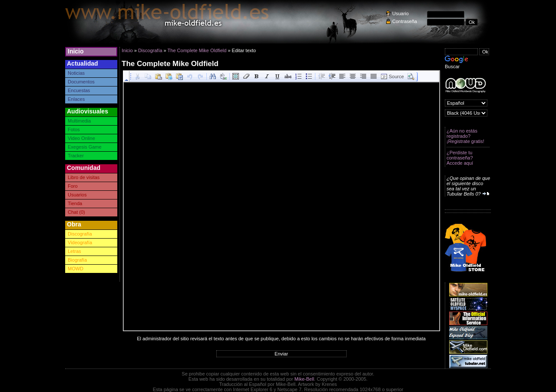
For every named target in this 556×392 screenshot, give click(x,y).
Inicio (76, 51)
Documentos (81, 82)
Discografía (80, 234)
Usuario (400, 13)
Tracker (76, 156)
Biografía (77, 260)
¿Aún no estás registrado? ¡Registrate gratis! (465, 136)
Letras (74, 251)
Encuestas (79, 90)
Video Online (81, 138)
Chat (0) (76, 212)
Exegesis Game (85, 147)
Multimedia (79, 121)
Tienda (75, 203)
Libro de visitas (84, 177)
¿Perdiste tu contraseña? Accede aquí (460, 158)
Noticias (76, 73)
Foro (73, 186)
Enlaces (76, 99)
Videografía (80, 243)
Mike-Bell (304, 379)
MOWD (76, 269)
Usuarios (77, 195)
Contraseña (405, 21)
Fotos (74, 130)
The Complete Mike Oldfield (197, 50)
